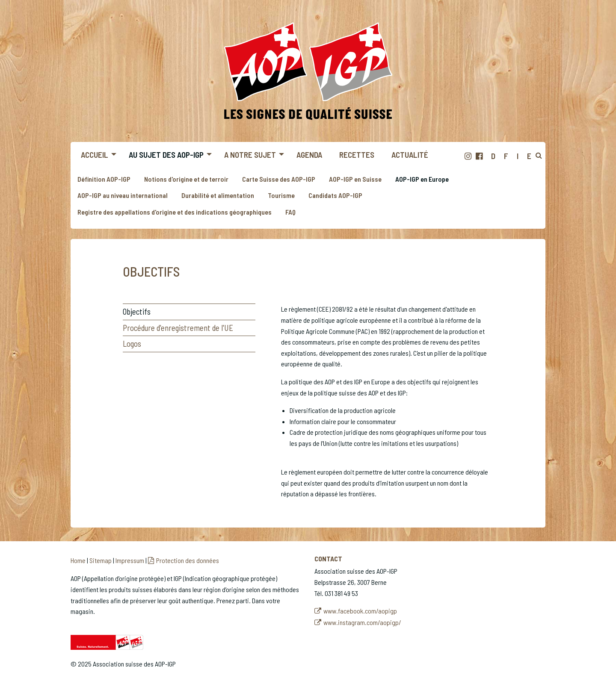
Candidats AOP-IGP (335, 195)
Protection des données (188, 560)
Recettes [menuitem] (357, 155)
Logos (132, 344)
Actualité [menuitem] (410, 155)
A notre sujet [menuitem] (250, 155)
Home (78, 560)
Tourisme (281, 195)
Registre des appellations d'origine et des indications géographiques (175, 212)
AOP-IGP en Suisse (355, 179)
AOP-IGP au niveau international (123, 195)
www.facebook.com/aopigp (360, 611)
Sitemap (101, 560)
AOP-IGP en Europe (422, 179)
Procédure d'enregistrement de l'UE (178, 328)
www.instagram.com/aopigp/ (362, 622)
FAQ (290, 212)
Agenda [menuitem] (309, 155)
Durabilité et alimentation (218, 195)
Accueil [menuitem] (95, 155)
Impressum (130, 560)
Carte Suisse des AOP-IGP (279, 179)
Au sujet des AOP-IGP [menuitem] (166, 155)
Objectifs (137, 311)
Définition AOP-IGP (104, 179)
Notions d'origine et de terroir (186, 179)
